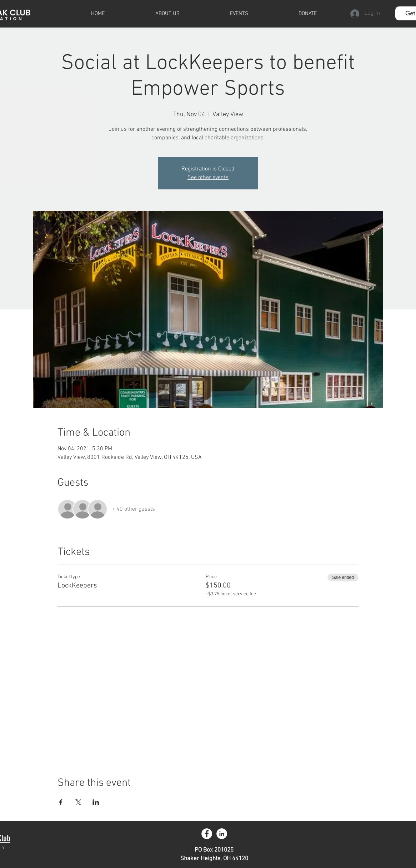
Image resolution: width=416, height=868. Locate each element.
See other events (208, 178)
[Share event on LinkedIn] (96, 802)
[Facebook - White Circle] (207, 834)
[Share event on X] (78, 802)
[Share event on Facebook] (61, 802)
